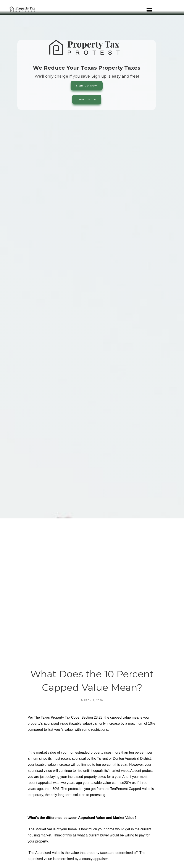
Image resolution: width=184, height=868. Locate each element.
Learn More (87, 99)
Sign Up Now (87, 86)
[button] (149, 17)
